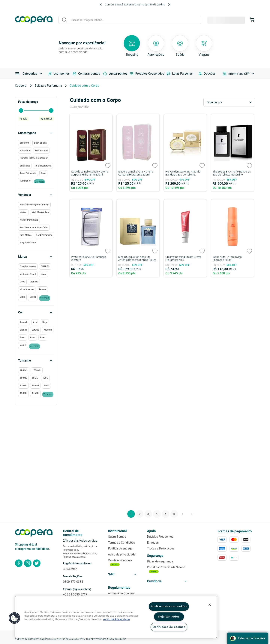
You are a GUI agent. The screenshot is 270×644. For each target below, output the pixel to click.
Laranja (35, 330)
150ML (23, 393)
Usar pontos (59, 74)
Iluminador (25, 181)
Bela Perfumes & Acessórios (34, 228)
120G (45, 378)
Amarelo (24, 322)
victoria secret (27, 289)
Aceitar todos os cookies (169, 606)
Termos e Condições (121, 543)
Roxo (43, 338)
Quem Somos (117, 537)
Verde (23, 345)
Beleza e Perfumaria (48, 86)
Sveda (33, 297)
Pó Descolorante (43, 166)
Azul (35, 322)
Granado (34, 282)
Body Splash (40, 143)
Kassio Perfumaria (29, 220)
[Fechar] (210, 605)
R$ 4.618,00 (46, 119)
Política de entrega (120, 548)
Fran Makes (26, 235)
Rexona (42, 289)
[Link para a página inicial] (22, 86)
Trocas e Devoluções (161, 548)
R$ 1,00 (23, 119)
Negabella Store (28, 243)
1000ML (37, 370)
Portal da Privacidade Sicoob (166, 567)
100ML (23, 378)
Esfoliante (25, 166)
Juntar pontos (115, 74)
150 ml (35, 386)
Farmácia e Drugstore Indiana (34, 205)
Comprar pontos (86, 74)
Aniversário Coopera (121, 593)
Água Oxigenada (28, 173)
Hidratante (25, 151)
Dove (22, 282)
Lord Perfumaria (44, 235)
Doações (207, 74)
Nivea (43, 274)
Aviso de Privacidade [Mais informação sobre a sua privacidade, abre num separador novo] (116, 619)
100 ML (24, 370)
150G (46, 386)
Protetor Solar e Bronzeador (34, 158)
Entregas (153, 543)
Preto (23, 338)
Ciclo (22, 297)
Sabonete (25, 143)
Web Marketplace (40, 212)
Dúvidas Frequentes (160, 537)
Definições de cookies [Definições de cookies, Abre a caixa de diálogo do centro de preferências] (169, 627)
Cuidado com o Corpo (84, 86)
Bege (45, 322)
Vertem (23, 212)
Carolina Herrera (28, 266)
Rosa (33, 338)
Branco (23, 330)
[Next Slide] (169, 5)
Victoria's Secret (28, 274)
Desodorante (42, 151)
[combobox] (130, 20)
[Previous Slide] (101, 5)
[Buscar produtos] (64, 20)
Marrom (48, 330)
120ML (23, 386)
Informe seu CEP (239, 74)
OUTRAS (45, 266)
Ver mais (48, 394)
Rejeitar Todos (169, 617)
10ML (35, 378)
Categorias (30, 74)
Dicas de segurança (160, 561)
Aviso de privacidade (122, 554)
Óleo (43, 173)
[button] (36, 361)
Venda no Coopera (120, 560)
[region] (116, 617)
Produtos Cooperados (147, 74)
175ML (35, 393)
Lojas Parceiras (179, 74)
